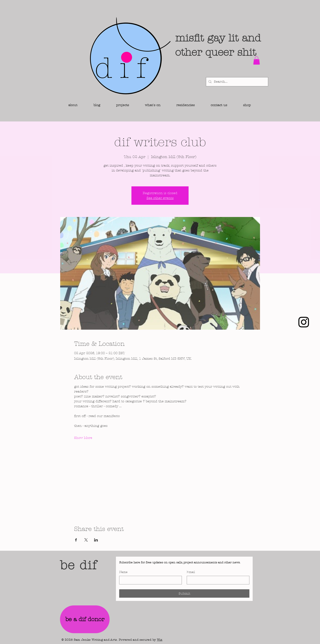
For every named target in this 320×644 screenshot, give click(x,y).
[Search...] (237, 82)
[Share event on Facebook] (76, 540)
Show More (83, 438)
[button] (257, 61)
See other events (160, 198)
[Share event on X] (86, 540)
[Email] (217, 580)
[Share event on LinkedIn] (96, 540)
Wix (160, 640)
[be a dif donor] (85, 619)
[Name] (149, 580)
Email (191, 572)
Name (123, 572)
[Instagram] (304, 322)
